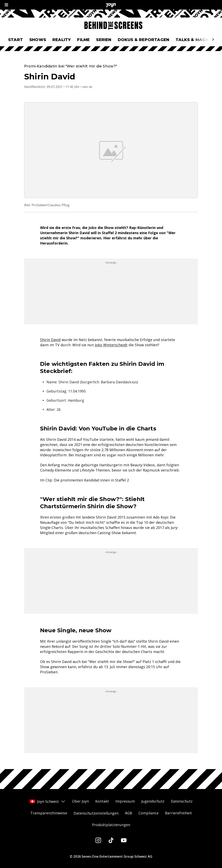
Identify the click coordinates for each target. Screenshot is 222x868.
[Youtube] (124, 840)
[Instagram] (98, 840)
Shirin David (50, 340)
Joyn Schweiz (48, 801)
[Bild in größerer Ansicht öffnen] (111, 150)
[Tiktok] (111, 840)
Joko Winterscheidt (111, 345)
